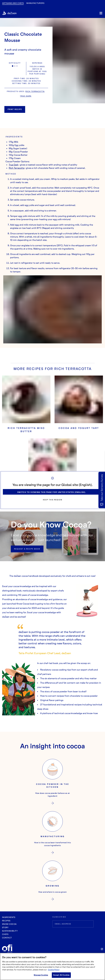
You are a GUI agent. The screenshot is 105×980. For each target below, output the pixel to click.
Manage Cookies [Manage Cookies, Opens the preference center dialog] (41, 975)
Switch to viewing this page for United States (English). (52, 492)
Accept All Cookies (61, 975)
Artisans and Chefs (13, 3)
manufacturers (35, 3)
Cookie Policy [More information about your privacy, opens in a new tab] (54, 970)
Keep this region (53, 500)
